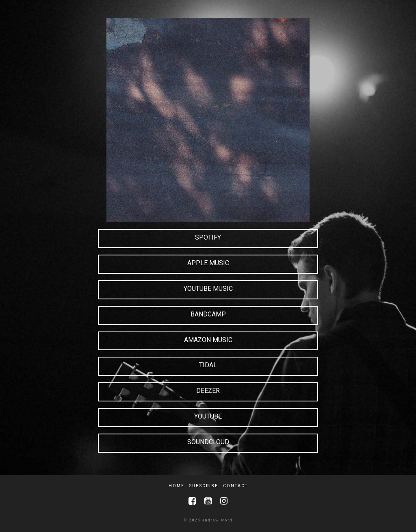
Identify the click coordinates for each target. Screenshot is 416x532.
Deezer (208, 391)
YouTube (208, 416)
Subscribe (204, 486)
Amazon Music (208, 340)
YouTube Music (208, 289)
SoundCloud (208, 442)
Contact (235, 486)
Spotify (208, 237)
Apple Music (208, 263)
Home (177, 486)
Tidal (208, 365)
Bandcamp (208, 314)
